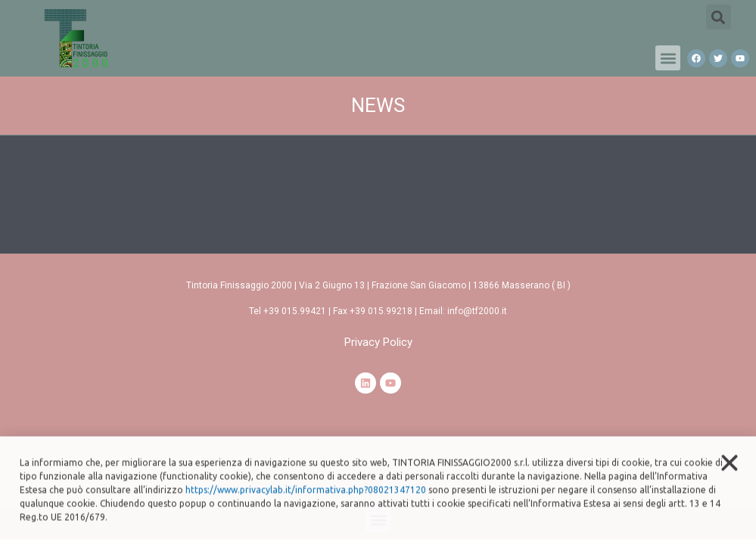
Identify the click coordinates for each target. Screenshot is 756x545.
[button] (668, 58)
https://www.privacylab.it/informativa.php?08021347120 (306, 500)
